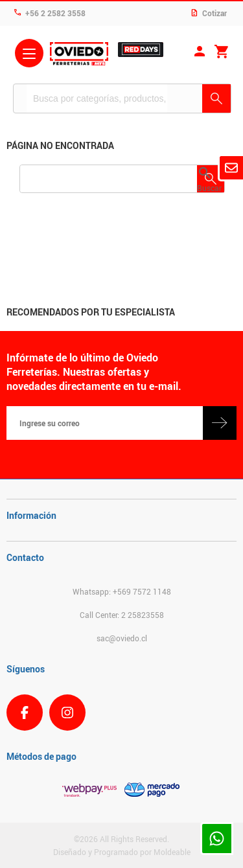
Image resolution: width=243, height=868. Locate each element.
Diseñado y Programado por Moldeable (122, 852)
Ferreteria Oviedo (79, 55)
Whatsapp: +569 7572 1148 (122, 591)
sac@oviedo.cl (122, 638)
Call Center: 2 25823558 (122, 615)
